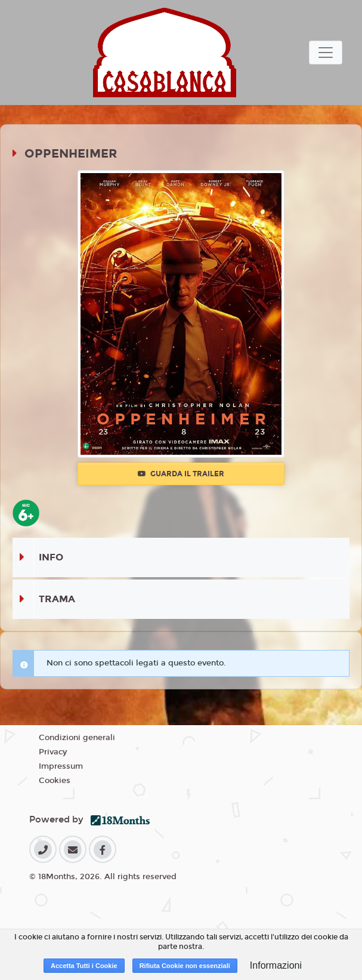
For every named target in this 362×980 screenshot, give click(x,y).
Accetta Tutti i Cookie (84, 966)
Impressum (61, 766)
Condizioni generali (77, 738)
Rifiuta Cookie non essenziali (185, 966)
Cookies (55, 781)
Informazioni (276, 965)
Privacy (53, 752)
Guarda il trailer (181, 474)
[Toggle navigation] (326, 53)
